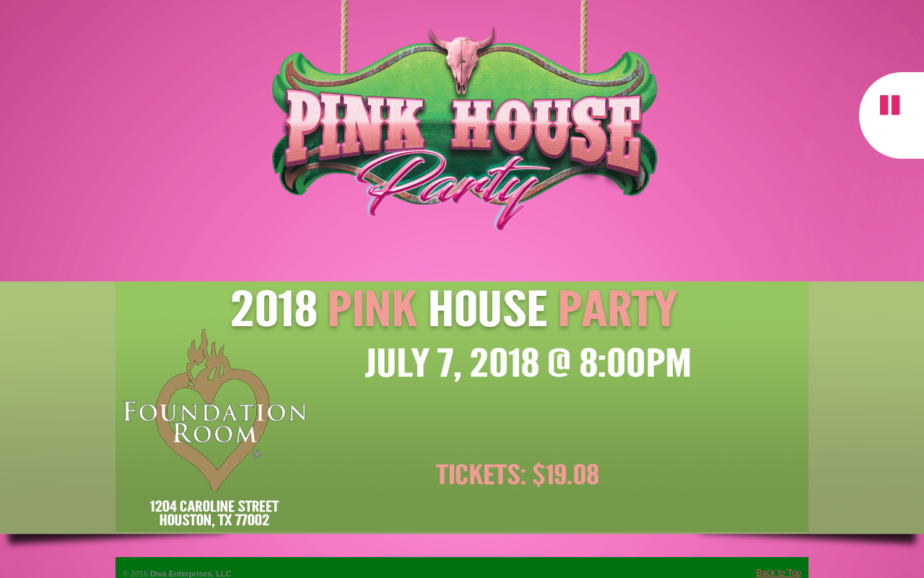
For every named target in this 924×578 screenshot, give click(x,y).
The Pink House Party (462, 118)
